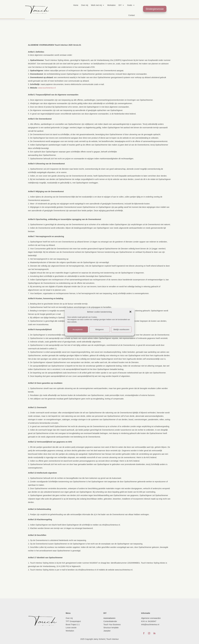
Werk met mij (96, 5)
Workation (111, 5)
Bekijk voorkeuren (121, 329)
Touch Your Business (112, 625)
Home (76, 5)
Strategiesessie (155, 9)
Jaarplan (107, 631)
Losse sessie (71, 628)
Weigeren (100, 329)
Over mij (85, 5)
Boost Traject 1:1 (73, 625)
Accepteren (78, 329)
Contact (132, 15)
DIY (120, 5)
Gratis (130, 5)
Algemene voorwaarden (151, 618)
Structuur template (111, 628)
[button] (130, 312)
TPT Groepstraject (73, 621)
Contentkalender (110, 621)
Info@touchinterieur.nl (150, 625)
